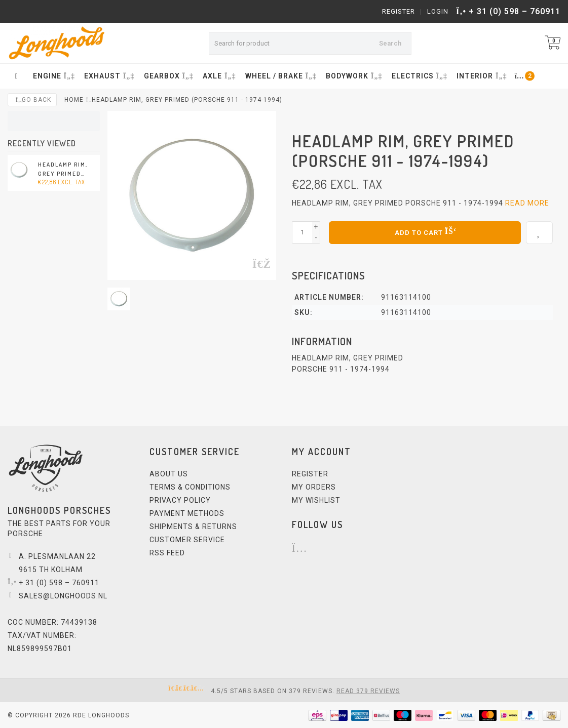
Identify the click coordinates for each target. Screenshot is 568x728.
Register (399, 11)
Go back (32, 100)
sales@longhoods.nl (63, 595)
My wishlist (316, 500)
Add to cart (425, 231)
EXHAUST (108, 76)
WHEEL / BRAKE (280, 76)
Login (438, 11)
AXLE (218, 76)
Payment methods (187, 513)
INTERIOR (481, 76)
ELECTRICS (419, 76)
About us (169, 473)
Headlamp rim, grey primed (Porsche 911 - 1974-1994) (63, 170)
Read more (527, 203)
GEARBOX (168, 76)
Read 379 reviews (368, 691)
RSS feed (167, 552)
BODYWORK (353, 76)
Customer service (187, 539)
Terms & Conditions (190, 487)
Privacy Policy (180, 500)
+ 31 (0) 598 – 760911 (515, 11)
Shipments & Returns (193, 526)
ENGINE (53, 76)
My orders (314, 487)
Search (390, 43)
